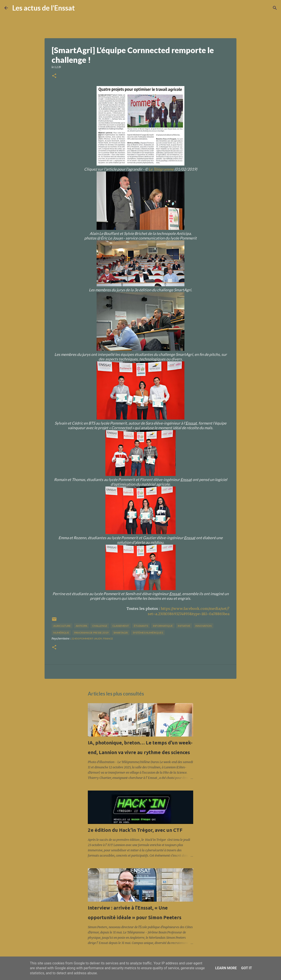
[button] (54, 76)
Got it (246, 968)
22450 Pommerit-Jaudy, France (92, 639)
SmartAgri (121, 633)
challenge (100, 626)
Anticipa (81, 626)
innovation (204, 626)
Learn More (226, 968)
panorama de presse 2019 (91, 633)
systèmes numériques (148, 633)
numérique (61, 633)
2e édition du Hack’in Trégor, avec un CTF (135, 830)
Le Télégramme (161, 169)
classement (121, 626)
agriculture (62, 626)
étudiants (141, 626)
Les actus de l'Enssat (44, 8)
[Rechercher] (81, 8)
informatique (163, 626)
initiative (184, 626)
